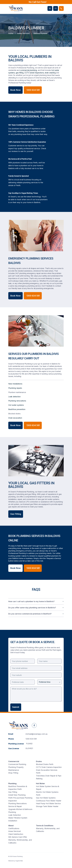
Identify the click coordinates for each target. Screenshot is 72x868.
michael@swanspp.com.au (36, 734)
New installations (15, 384)
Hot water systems (16, 405)
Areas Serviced (14, 831)
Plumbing (12, 783)
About (11, 826)
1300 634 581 (31, 739)
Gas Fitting (16, 514)
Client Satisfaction (16, 834)
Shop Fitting (13, 773)
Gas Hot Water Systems (46, 798)
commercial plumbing (28, 70)
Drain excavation (15, 418)
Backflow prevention (17, 409)
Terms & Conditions (45, 826)
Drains (39, 761)
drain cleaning (50, 73)
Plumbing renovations (17, 401)
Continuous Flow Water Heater (49, 801)
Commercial (14, 761)
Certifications (14, 828)
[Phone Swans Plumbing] (61, 8)
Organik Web (19, 861)
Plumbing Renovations (17, 803)
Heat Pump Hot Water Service (48, 803)
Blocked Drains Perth (45, 764)
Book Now (15, 90)
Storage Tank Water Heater (47, 806)
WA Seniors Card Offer (18, 837)
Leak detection (14, 397)
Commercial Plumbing (17, 764)
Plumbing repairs (15, 388)
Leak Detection (15, 815)
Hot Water (40, 783)
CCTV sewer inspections (34, 73)
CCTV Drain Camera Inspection (49, 767)
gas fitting (20, 73)
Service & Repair (15, 806)
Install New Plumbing (17, 795)
